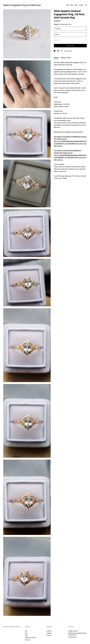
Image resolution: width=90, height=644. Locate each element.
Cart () (81, 5)
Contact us (28, 640)
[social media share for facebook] (55, 51)
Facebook (49, 631)
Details (56, 58)
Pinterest (49, 635)
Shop (68, 5)
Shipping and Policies (30, 638)
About (76, 5)
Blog (72, 5)
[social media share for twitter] (58, 51)
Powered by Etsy (72, 637)
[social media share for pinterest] (62, 51)
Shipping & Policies (66, 58)
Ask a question (68, 51)
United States (64, 24)
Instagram (49, 633)
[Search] (86, 5)
